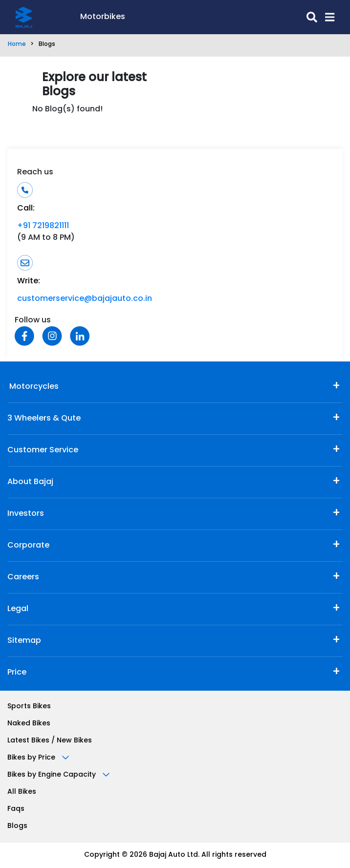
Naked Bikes (29, 724)
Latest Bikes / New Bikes (50, 741)
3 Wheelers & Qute (44, 419)
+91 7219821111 (43, 226)
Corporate (28, 546)
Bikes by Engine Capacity (58, 775)
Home (17, 44)
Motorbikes (103, 17)
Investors (26, 514)
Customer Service (43, 450)
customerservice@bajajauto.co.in (85, 299)
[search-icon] (221, 17)
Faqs (16, 809)
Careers (23, 577)
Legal (18, 609)
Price (17, 673)
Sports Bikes (29, 707)
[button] (326, 17)
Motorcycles (33, 387)
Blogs (17, 826)
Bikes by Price (38, 758)
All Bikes (22, 792)
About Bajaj (30, 482)
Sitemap (24, 641)
